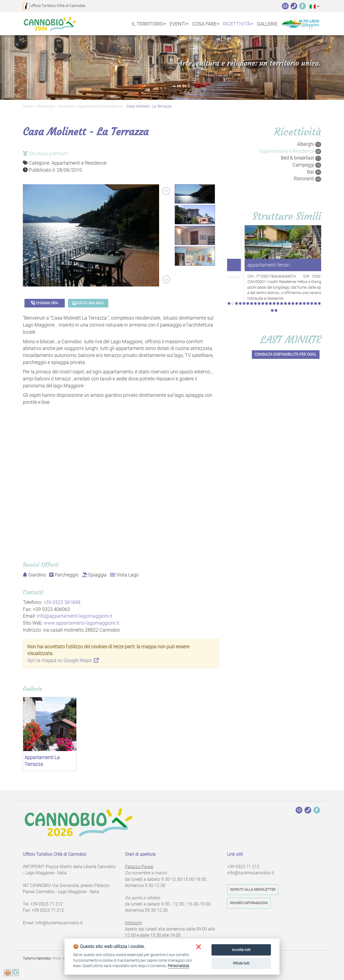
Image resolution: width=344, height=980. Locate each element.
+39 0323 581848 (62, 602)
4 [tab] (240, 277)
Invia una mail (88, 303)
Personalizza (178, 966)
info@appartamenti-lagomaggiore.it (75, 616)
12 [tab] (270, 277)
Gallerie (267, 24)
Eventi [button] (179, 24)
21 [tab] (304, 277)
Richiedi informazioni (249, 903)
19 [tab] (297, 277)
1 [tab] (229, 277)
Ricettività (45, 106)
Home (28, 106)
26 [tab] (272, 284)
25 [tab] (319, 277)
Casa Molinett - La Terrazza (148, 106)
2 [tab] (233, 277)
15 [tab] (282, 277)
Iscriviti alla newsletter (253, 889)
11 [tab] (267, 277)
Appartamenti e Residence (99, 106)
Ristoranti (307, 179)
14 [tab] (278, 277)
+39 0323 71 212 (46, 904)
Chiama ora (45, 303)
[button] (314, 6)
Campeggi (307, 165)
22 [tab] (308, 277)
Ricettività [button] (238, 24)
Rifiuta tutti (241, 963)
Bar (314, 172)
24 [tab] (316, 277)
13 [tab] (274, 277)
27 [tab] (276, 284)
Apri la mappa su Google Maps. (63, 660)
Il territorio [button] (149, 24)
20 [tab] (300, 277)
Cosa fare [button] (206, 24)
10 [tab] (263, 277)
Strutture (66, 106)
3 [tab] (236, 277)
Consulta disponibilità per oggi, (286, 328)
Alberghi (309, 144)
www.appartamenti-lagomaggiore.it (81, 623)
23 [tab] (312, 277)
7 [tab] (252, 277)
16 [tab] (285, 277)
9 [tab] (259, 277)
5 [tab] (244, 277)
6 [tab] (248, 277)
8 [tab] (255, 277)
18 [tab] (293, 277)
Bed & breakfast (301, 158)
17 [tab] (289, 277)
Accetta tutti (241, 950)
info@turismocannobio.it (59, 923)
